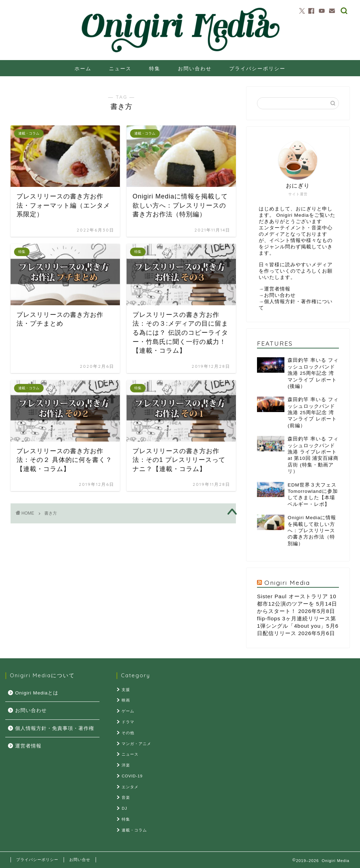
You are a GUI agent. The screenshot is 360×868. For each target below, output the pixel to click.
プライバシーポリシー (257, 68)
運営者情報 (277, 289)
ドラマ (128, 722)
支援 (126, 690)
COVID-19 (132, 776)
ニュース (120, 68)
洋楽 (126, 765)
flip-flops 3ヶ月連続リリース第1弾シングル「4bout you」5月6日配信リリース (298, 626)
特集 (155, 68)
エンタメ (130, 787)
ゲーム (128, 711)
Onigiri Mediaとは (37, 693)
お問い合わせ (195, 68)
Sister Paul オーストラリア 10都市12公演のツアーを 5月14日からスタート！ (297, 604)
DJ (124, 808)
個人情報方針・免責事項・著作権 (55, 728)
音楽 (126, 797)
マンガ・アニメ (136, 744)
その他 (128, 733)
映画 (126, 700)
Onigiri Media (287, 582)
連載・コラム (134, 830)
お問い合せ (80, 860)
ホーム (83, 68)
